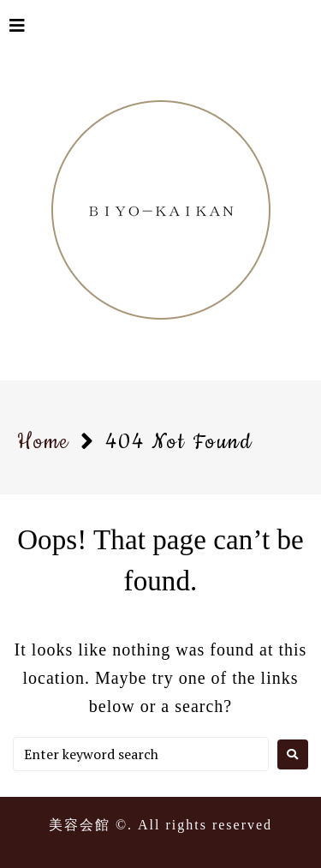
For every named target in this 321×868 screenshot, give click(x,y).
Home (43, 442)
